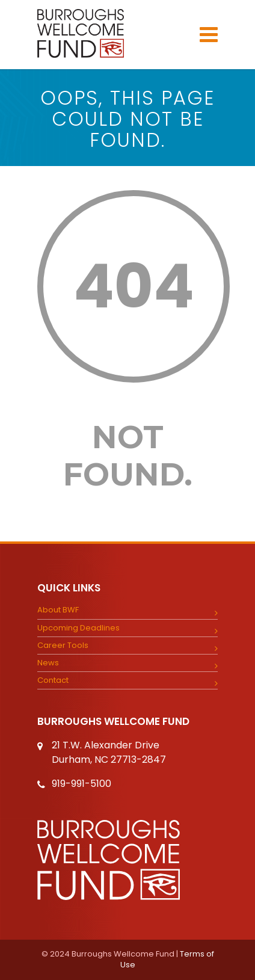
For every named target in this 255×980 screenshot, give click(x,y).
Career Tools (63, 646)
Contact (53, 680)
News (48, 663)
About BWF (58, 610)
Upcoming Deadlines (78, 628)
